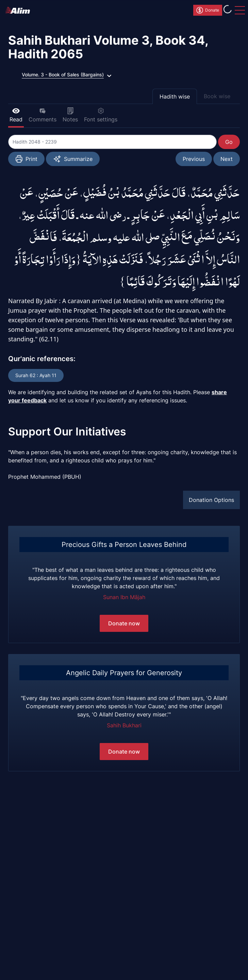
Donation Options (211, 500)
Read (16, 115)
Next (227, 159)
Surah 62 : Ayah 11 (36, 375)
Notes (70, 115)
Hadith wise (175, 96)
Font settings (101, 115)
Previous (194, 159)
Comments (43, 115)
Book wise (217, 96)
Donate (207, 10)
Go (229, 142)
